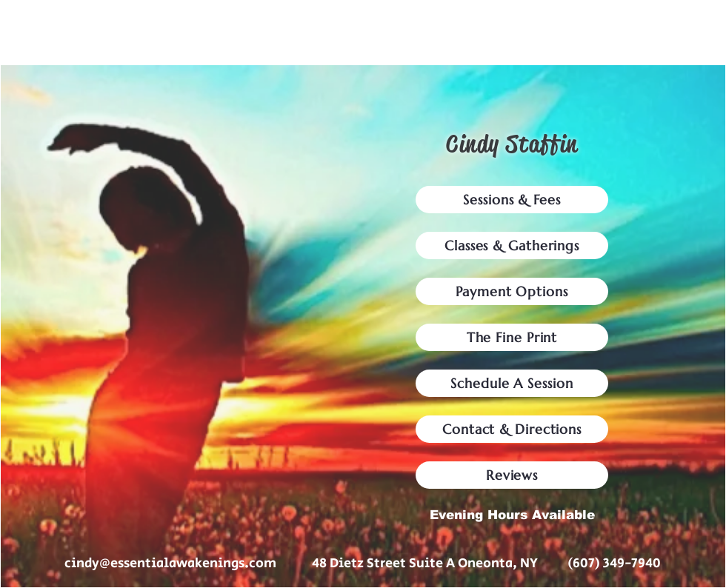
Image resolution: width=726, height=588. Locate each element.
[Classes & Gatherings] (512, 245)
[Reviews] (512, 475)
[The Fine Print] (512, 337)
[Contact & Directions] (512, 429)
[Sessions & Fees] (512, 200)
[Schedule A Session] (512, 383)
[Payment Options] (512, 291)
